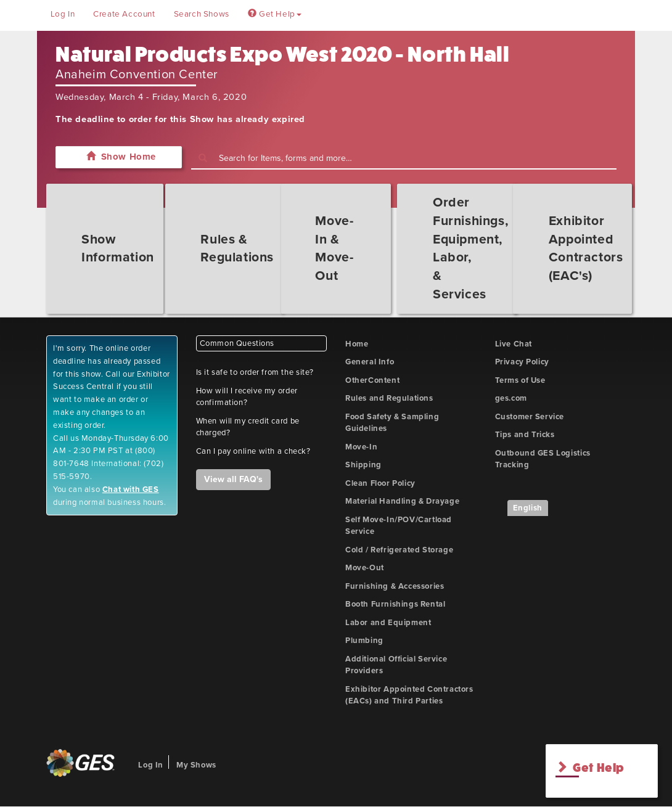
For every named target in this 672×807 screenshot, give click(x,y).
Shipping (363, 465)
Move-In (361, 447)
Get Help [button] (275, 14)
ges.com (511, 398)
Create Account (124, 14)
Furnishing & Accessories (395, 586)
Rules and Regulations (389, 398)
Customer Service (530, 417)
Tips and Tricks (525, 435)
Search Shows (202, 14)
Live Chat (514, 344)
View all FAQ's (233, 479)
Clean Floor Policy (380, 483)
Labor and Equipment (388, 623)
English (528, 508)
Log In (63, 14)
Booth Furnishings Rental (395, 604)
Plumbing (364, 641)
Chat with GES (131, 490)
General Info (370, 362)
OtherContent (372, 380)
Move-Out (365, 568)
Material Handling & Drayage (402, 501)
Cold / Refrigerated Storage (399, 550)
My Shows (196, 765)
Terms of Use (520, 380)
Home (357, 344)
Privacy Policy (522, 362)
